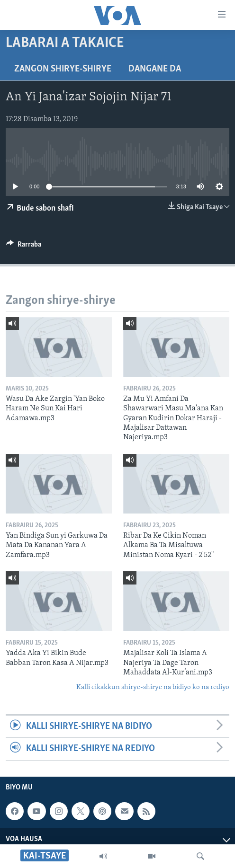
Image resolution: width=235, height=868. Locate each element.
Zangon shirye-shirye (63, 69)
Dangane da (155, 69)
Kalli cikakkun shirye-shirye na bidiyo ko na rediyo (153, 687)
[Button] (24, 247)
